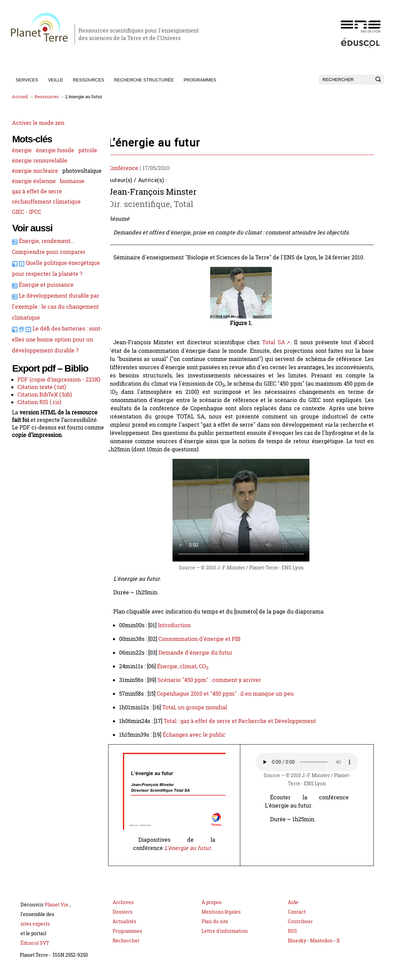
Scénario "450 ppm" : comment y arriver (215, 680)
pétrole (21, 160)
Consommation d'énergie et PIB (205, 639)
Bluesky (297, 949)
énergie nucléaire (34, 181)
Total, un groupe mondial (201, 707)
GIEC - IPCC (26, 232)
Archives (123, 910)
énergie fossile (54, 150)
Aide (293, 910)
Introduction (180, 625)
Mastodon (322, 949)
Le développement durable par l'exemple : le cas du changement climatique (50, 338)
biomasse (72, 201)
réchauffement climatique (46, 222)
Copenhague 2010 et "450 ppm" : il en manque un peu (231, 694)
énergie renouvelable (39, 170)
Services (27, 80)
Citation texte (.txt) (41, 437)
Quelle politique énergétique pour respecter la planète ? (47, 294)
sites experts (35, 932)
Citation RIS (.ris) (39, 452)
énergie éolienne (33, 201)
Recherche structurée (144, 80)
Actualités (124, 930)
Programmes (200, 80)
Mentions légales (221, 920)
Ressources (88, 80)
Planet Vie (57, 913)
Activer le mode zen (37, 122)
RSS (292, 939)
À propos (212, 910)
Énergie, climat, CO (189, 666)
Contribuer (300, 930)
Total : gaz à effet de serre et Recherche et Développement (246, 721)
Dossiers (123, 920)
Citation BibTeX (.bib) (44, 444)
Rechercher (126, 949)
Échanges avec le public (200, 735)
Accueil (20, 97)
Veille (55, 80)
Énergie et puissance (46, 316)
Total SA (279, 342)
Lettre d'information (225, 939)
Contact (297, 920)
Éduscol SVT (35, 951)
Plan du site (215, 930)
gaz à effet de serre (36, 211)
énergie (21, 150)
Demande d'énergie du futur (201, 653)
